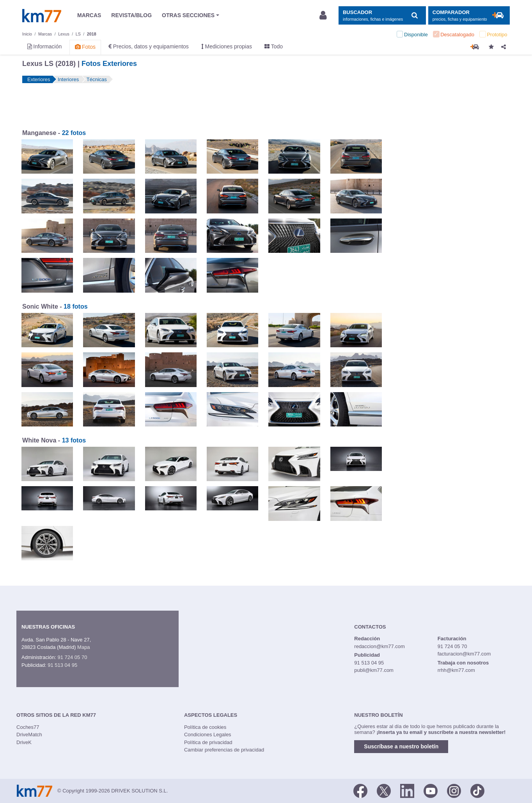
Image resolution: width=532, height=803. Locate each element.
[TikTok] (477, 790)
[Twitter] (384, 790)
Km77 (42, 16)
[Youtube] (431, 790)
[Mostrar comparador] (469, 15)
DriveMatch (29, 735)
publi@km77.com (374, 670)
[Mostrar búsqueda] (382, 15)
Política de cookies (205, 727)
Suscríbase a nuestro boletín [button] (401, 746)
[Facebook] (360, 790)
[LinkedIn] (407, 790)
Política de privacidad (208, 742)
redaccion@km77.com (379, 646)
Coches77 (28, 727)
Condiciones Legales (208, 735)
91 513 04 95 (62, 665)
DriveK (24, 742)
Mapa (84, 647)
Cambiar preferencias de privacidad (224, 750)
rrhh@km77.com (456, 670)
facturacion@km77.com (464, 654)
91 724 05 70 (72, 657)
